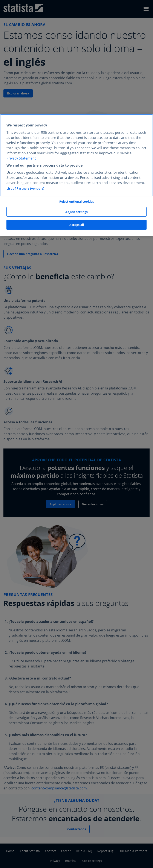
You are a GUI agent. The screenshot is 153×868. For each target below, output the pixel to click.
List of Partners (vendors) (25, 188)
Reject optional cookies (77, 201)
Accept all (77, 225)
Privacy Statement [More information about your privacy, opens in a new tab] (21, 158)
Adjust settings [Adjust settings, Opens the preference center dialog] (76, 212)
